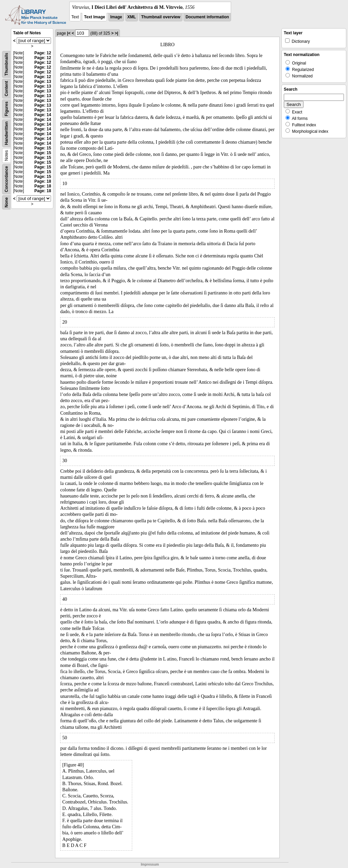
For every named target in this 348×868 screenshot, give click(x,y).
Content (6, 88)
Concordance (6, 179)
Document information (207, 17)
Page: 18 (43, 181)
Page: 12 (43, 53)
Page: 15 (43, 148)
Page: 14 (43, 115)
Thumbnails (6, 64)
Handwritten (6, 133)
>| (117, 33)
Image (116, 17)
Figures (6, 109)
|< (69, 33)
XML (132, 17)
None (6, 202)
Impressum (150, 864)
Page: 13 (43, 82)
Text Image (94, 17)
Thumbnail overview (161, 17)
